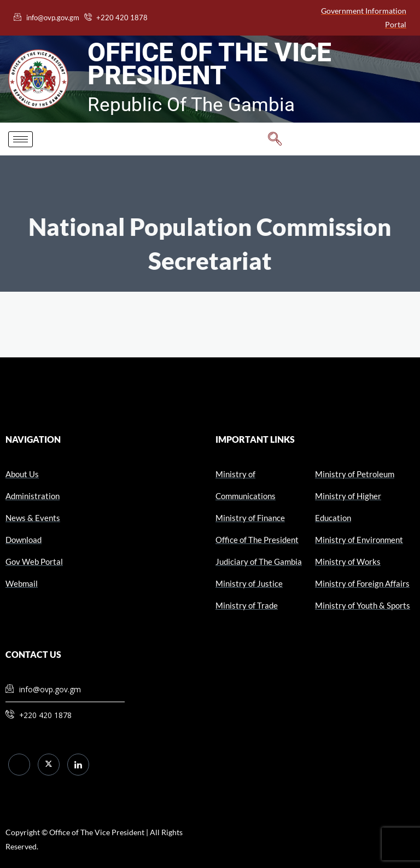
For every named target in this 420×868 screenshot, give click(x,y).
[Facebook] (19, 765)
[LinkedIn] (78, 765)
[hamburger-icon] (21, 139)
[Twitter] (49, 765)
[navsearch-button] (275, 139)
